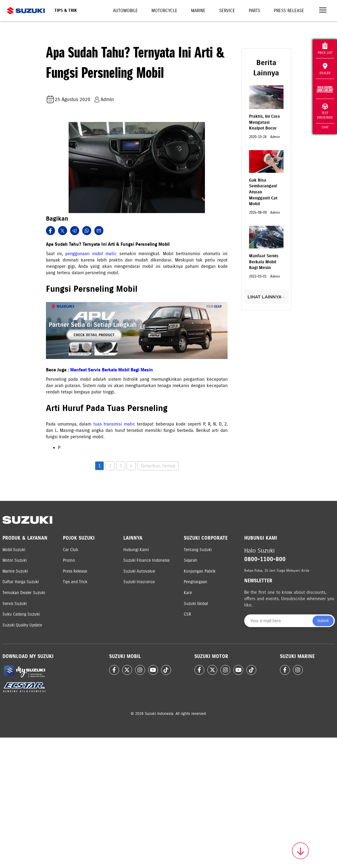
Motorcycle (164, 11)
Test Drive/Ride (325, 112)
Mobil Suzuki (14, 550)
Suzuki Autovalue (139, 571)
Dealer (325, 69)
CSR (187, 614)
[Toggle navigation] (323, 11)
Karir (188, 593)
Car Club (70, 550)
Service (227, 11)
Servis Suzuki (15, 604)
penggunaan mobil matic (91, 254)
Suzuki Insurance (139, 582)
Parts (254, 11)
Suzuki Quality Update (22, 625)
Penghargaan (196, 582)
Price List (325, 49)
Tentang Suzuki (198, 550)
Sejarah (191, 560)
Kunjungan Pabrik (200, 571)
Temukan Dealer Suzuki (24, 593)
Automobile (125, 11)
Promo (69, 560)
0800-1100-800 (265, 559)
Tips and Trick (75, 582)
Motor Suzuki (15, 560)
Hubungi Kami (136, 550)
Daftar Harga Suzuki (21, 582)
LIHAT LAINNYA (266, 297)
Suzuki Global (196, 604)
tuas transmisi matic (114, 424)
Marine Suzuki (15, 571)
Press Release (289, 11)
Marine (198, 11)
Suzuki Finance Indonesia (146, 560)
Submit (323, 621)
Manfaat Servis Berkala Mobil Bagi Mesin (112, 370)
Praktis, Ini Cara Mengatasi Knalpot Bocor (264, 122)
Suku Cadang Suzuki (21, 614)
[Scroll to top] (300, 851)
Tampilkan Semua (158, 466)
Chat (325, 127)
